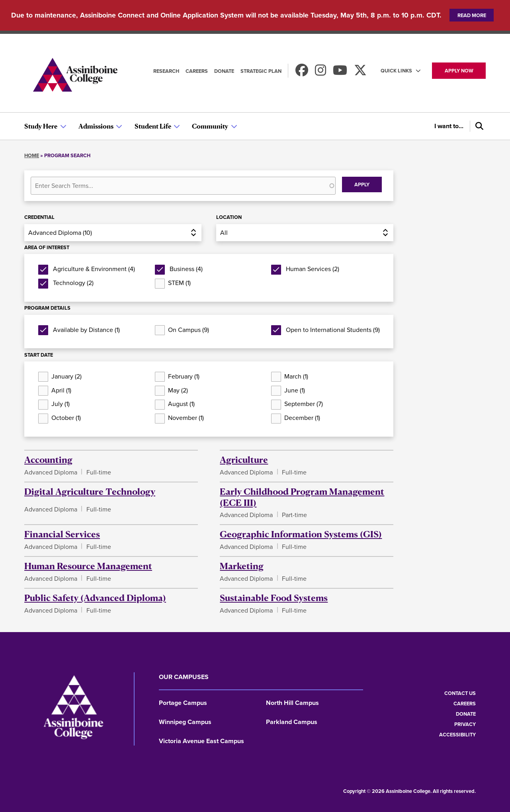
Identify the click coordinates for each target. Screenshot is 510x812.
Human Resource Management (88, 566)
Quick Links (396, 71)
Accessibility (457, 735)
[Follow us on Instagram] (320, 73)
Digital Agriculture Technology (90, 491)
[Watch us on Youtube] (340, 73)
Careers (197, 71)
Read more (472, 15)
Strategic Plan (261, 71)
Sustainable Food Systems (274, 597)
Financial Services (62, 534)
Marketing (242, 566)
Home (32, 155)
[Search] (478, 126)
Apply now (459, 71)
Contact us (460, 693)
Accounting (48, 459)
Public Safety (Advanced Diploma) (95, 597)
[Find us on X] (360, 73)
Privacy (465, 724)
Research (166, 71)
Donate (224, 71)
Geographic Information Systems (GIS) (301, 534)
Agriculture (244, 459)
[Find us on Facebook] (302, 73)
